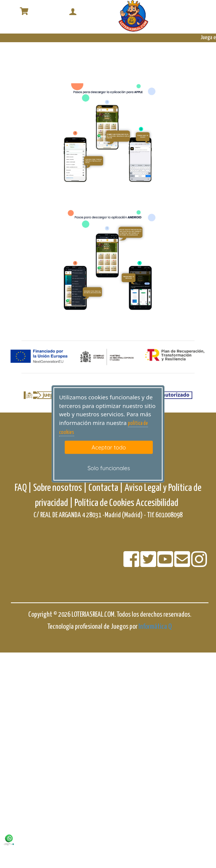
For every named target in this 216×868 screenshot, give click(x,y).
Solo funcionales (109, 468)
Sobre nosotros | (60, 488)
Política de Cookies (104, 503)
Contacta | (106, 488)
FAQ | (24, 488)
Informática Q (155, 627)
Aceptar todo (109, 447)
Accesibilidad (157, 503)
